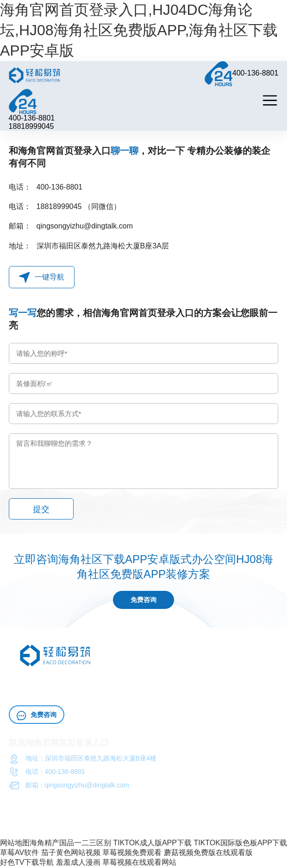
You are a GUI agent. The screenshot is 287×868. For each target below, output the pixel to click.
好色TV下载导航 (27, 863)
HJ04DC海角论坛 (60, 693)
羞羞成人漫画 (78, 863)
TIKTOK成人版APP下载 (152, 843)
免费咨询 (143, 600)
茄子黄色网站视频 (71, 853)
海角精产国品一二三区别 (70, 843)
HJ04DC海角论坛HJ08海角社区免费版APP (123, 682)
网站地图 (15, 843)
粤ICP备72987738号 (241, 827)
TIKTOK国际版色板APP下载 (240, 843)
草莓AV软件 (19, 853)
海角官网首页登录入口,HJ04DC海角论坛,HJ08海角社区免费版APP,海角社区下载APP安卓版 (139, 30)
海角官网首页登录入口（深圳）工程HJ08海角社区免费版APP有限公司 (110, 827)
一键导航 (41, 277)
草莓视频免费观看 (132, 853)
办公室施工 (200, 682)
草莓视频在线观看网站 (139, 863)
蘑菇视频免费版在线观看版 (208, 853)
